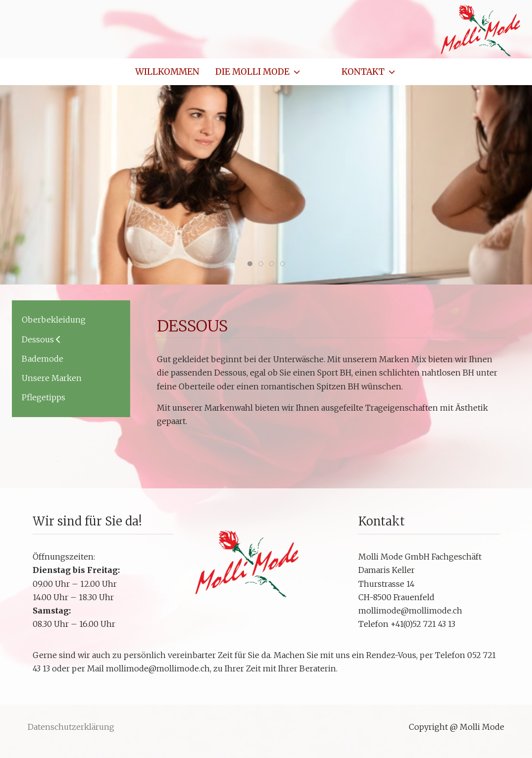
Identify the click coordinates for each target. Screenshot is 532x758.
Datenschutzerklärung (71, 727)
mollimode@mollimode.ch (410, 611)
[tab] (250, 264)
